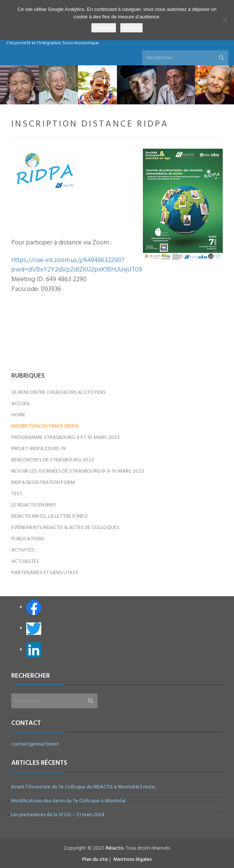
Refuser (132, 28)
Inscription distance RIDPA (45, 426)
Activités (23, 550)
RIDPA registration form (43, 483)
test (17, 494)
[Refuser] (225, 20)
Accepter (104, 28)
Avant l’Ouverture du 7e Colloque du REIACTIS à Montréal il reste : (84, 787)
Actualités (25, 561)
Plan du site (95, 860)
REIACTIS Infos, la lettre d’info (49, 516)
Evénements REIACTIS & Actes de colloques (65, 528)
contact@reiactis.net (35, 744)
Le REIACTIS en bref (34, 505)
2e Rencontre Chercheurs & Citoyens (58, 393)
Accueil (21, 404)
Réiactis (115, 848)
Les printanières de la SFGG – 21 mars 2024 (58, 815)
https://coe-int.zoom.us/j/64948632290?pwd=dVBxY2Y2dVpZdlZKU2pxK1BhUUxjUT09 (77, 265)
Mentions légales (133, 860)
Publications (28, 539)
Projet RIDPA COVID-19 (39, 449)
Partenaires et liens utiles (45, 573)
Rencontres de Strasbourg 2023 (53, 460)
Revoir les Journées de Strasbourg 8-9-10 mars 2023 (78, 471)
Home (18, 415)
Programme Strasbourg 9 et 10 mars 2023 (65, 438)
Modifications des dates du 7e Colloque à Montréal (68, 801)
